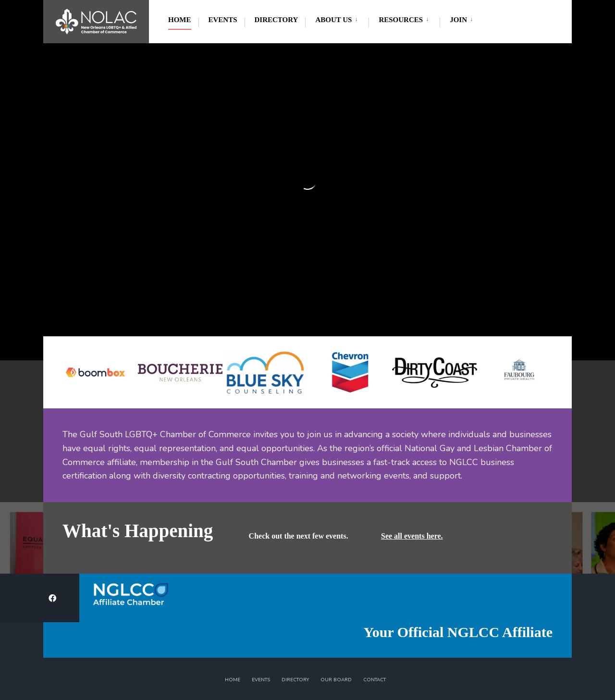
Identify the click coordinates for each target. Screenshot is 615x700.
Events (223, 20)
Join (458, 20)
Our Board (336, 680)
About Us (333, 20)
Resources (401, 20)
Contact (375, 680)
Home (180, 20)
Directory (277, 20)
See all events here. (412, 536)
